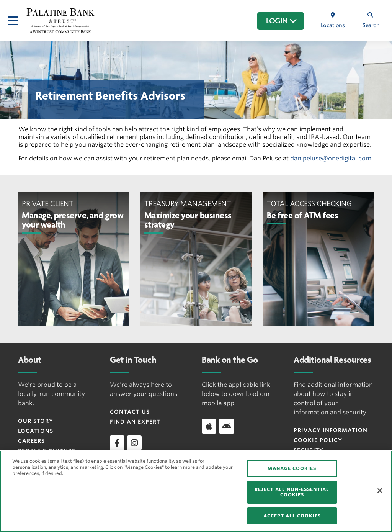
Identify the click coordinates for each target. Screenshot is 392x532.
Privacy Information (331, 430)
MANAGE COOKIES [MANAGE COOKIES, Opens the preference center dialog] (292, 468)
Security (309, 450)
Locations (36, 431)
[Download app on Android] (227, 426)
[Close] (380, 491)
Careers (31, 441)
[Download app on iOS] (209, 426)
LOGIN (282, 21)
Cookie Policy (318, 440)
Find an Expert (135, 422)
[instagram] (134, 443)
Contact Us (130, 412)
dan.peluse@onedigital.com (331, 158)
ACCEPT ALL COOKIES (292, 516)
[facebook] (117, 443)
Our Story (36, 421)
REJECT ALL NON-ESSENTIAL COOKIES (292, 492)
